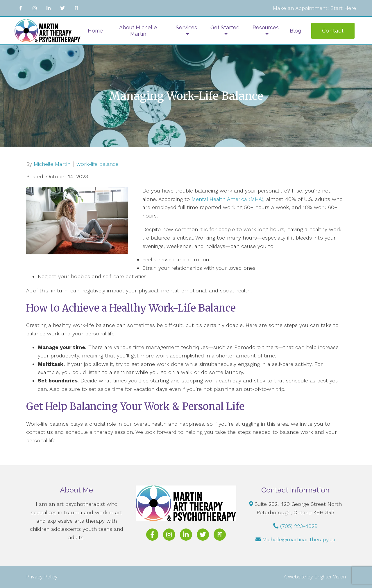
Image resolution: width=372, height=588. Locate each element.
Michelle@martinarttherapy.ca (299, 539)
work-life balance (98, 164)
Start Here (343, 8)
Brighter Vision (330, 577)
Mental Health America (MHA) (227, 199)
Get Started (225, 27)
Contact (333, 31)
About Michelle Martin (138, 31)
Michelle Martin (52, 164)
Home (95, 31)
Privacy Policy (42, 577)
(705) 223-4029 (299, 526)
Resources (266, 27)
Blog (295, 31)
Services (186, 27)
